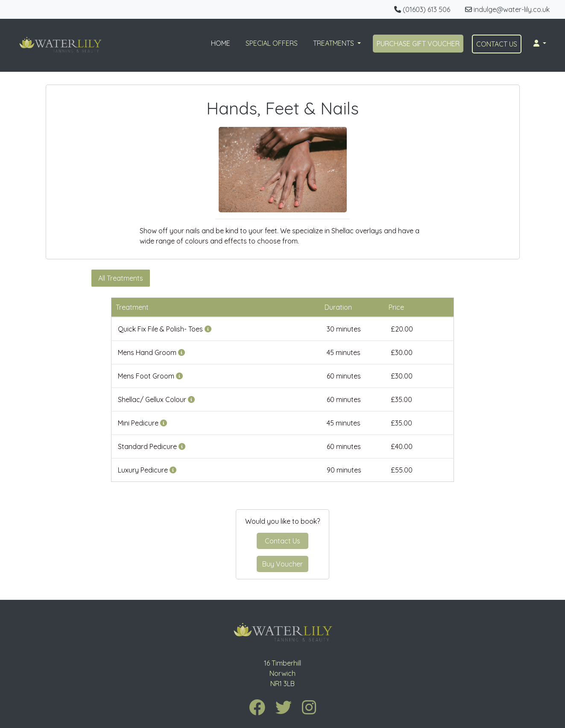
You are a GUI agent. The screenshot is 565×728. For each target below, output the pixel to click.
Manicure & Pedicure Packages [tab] (412, 278)
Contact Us (282, 541)
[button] (540, 43)
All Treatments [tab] (121, 278)
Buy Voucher (282, 564)
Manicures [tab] (180, 278)
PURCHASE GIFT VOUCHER (418, 44)
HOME (221, 43)
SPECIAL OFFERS (272, 43)
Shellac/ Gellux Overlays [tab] (254, 278)
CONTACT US (497, 44)
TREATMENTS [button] (334, 43)
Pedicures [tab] (328, 278)
